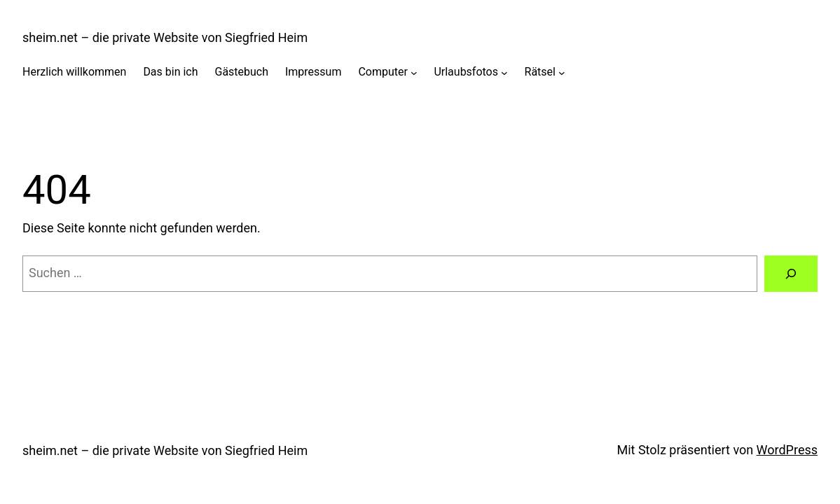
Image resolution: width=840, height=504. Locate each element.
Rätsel (540, 72)
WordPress (787, 450)
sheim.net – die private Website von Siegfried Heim (165, 37)
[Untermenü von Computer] (414, 72)
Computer (383, 72)
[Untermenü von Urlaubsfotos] (504, 72)
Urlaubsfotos (466, 72)
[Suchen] (791, 274)
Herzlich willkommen (74, 72)
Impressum (313, 72)
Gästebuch (242, 72)
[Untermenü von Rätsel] (562, 72)
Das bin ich (170, 72)
